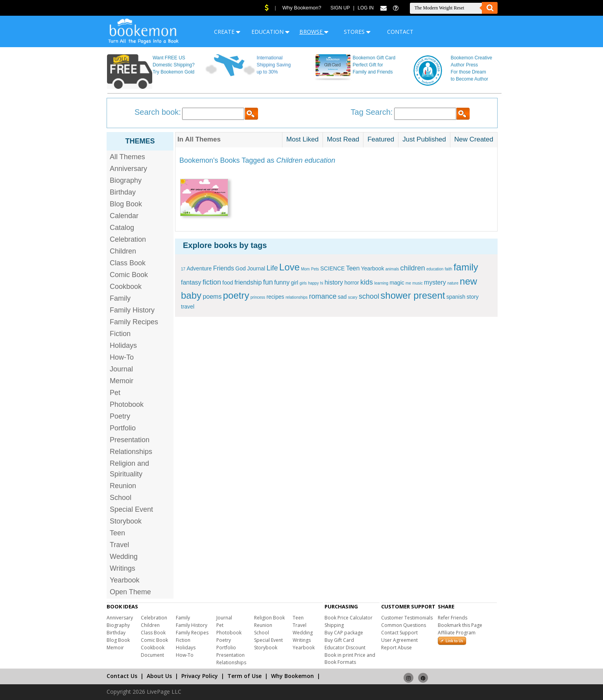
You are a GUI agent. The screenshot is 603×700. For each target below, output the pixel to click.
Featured (381, 139)
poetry (236, 295)
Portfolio (123, 428)
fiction (212, 282)
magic (397, 283)
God (240, 268)
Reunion (123, 486)
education (435, 269)
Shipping (334, 625)
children (413, 268)
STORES (357, 32)
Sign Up (340, 8)
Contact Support (399, 633)
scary (353, 297)
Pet (115, 393)
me (408, 283)
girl (294, 283)
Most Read (343, 139)
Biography (126, 180)
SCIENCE (332, 268)
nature (453, 283)
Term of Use (244, 676)
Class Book (128, 263)
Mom (305, 269)
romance (323, 296)
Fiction (120, 334)
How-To (122, 357)
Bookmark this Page (460, 625)
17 (183, 269)
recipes (275, 297)
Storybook (126, 521)
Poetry (120, 416)
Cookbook (126, 287)
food (228, 283)
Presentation (130, 440)
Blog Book (126, 204)
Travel (119, 545)
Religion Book (269, 618)
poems (212, 297)
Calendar (124, 216)
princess (258, 297)
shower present (413, 295)
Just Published (424, 139)
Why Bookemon (292, 676)
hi (322, 283)
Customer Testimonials (407, 618)
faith (449, 269)
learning (381, 283)
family (466, 267)
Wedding (124, 557)
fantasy (191, 282)
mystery (435, 282)
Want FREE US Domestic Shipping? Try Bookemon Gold (174, 65)
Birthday (123, 192)
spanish (456, 297)
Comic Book (129, 275)
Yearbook (124, 580)
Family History (132, 310)
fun (268, 282)
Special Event (131, 509)
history (334, 282)
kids (367, 282)
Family (120, 298)
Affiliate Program (457, 633)
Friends (224, 268)
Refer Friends (453, 618)
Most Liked (302, 139)
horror (351, 283)
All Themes (127, 157)
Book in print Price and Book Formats (350, 659)
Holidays (123, 345)
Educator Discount (345, 648)
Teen (117, 533)
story (472, 297)
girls (303, 283)
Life (272, 268)
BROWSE (314, 32)
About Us (159, 676)
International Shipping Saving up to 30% (274, 65)
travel (188, 307)
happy (313, 283)
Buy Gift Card (339, 640)
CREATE (227, 32)
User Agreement (399, 640)
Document (152, 655)
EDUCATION (270, 32)
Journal (121, 369)
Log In (366, 8)
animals (392, 269)
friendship (248, 282)
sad (342, 297)
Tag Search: (372, 112)
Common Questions (404, 625)
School (121, 498)
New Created (474, 139)
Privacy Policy (200, 676)
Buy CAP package (344, 633)
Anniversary (128, 169)
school (369, 296)
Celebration (128, 239)
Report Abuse (396, 648)
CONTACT (400, 32)
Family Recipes (134, 322)
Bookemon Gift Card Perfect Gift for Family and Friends (374, 65)
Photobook (127, 404)
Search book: (158, 112)
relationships (297, 297)
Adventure (199, 268)
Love (290, 267)
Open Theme (130, 592)
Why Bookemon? (302, 8)
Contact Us (122, 676)
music (417, 283)
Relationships (131, 452)
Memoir (122, 381)
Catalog (122, 228)
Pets (315, 269)
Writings (123, 568)
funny (282, 282)
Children (123, 251)
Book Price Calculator (349, 618)
